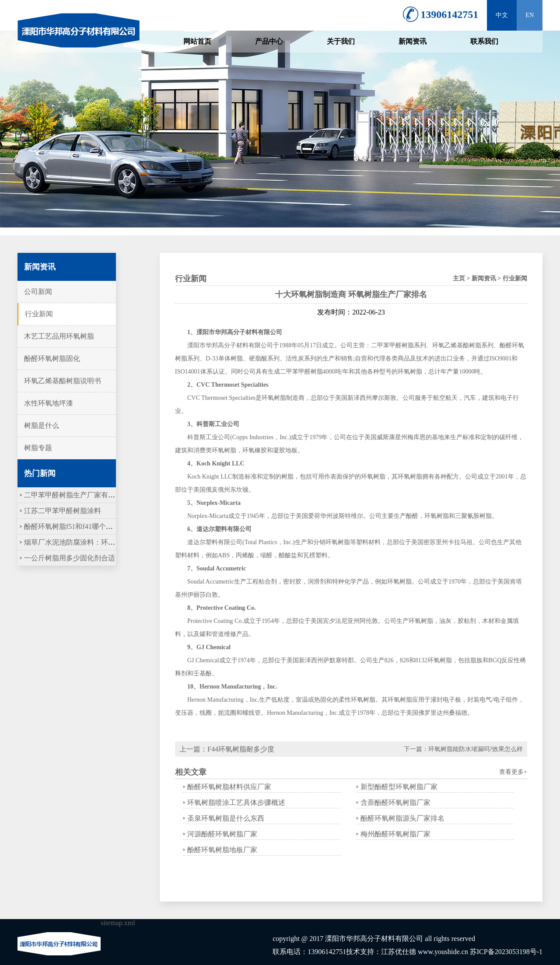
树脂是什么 (42, 425)
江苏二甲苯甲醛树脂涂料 (63, 511)
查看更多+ (513, 772)
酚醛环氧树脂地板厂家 (222, 850)
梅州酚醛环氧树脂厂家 (395, 834)
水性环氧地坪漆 (49, 403)
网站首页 (197, 41)
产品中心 (269, 41)
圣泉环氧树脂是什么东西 (226, 818)
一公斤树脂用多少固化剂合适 (70, 558)
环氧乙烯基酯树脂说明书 (63, 381)
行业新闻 (39, 314)
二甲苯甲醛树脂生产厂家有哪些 (73, 495)
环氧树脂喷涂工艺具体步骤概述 (236, 802)
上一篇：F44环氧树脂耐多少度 (227, 749)
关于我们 (341, 41)
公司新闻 (38, 292)
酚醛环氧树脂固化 (52, 358)
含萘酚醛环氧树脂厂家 (395, 802)
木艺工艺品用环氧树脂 (59, 336)
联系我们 (484, 41)
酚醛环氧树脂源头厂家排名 (402, 818)
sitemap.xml (118, 923)
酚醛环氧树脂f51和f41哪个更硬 (72, 526)
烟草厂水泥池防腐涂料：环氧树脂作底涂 (87, 542)
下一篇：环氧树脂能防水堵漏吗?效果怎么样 (463, 749)
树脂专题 (38, 448)
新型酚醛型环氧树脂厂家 (399, 787)
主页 (459, 278)
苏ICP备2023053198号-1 (506, 952)
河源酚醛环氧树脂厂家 (222, 834)
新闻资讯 (413, 41)
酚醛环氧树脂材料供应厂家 (229, 787)
